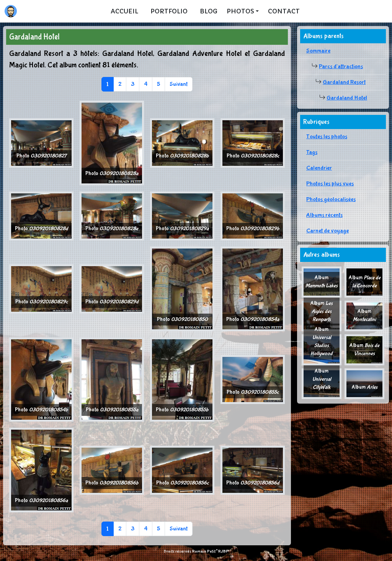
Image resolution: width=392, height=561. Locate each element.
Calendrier (319, 168)
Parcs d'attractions (341, 66)
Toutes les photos (327, 137)
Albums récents (324, 215)
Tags (312, 152)
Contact (284, 11)
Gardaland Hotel (347, 98)
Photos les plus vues (330, 184)
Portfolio (169, 11)
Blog (209, 11)
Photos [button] (240, 11)
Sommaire (318, 51)
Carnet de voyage (327, 231)
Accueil (124, 11)
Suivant (179, 84)
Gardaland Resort (344, 82)
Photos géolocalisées (331, 199)
